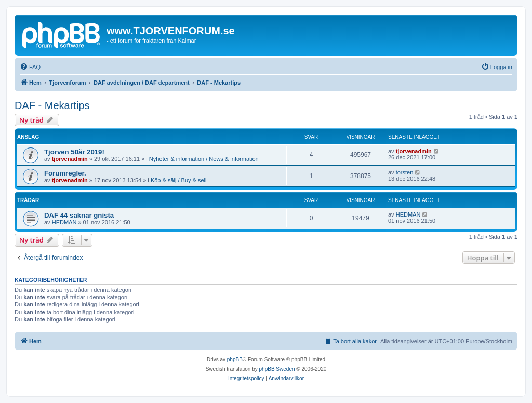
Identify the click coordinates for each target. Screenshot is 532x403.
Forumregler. (65, 173)
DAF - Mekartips (52, 105)
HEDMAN (64, 222)
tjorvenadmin (70, 159)
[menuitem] (30, 67)
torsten (405, 172)
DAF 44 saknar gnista (79, 215)
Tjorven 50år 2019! (74, 152)
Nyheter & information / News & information (204, 159)
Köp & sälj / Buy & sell (179, 180)
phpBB (235, 360)
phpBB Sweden (277, 369)
